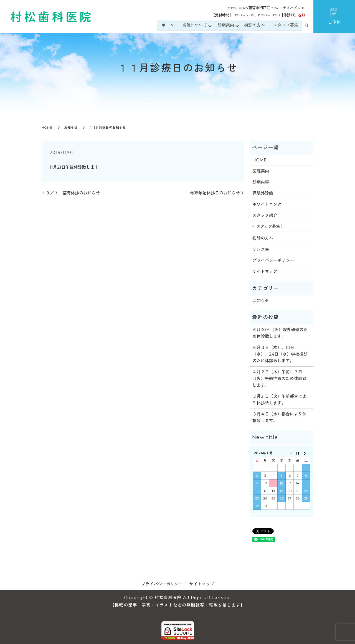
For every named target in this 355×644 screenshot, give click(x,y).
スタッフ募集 (286, 25)
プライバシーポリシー (273, 260)
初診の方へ (254, 25)
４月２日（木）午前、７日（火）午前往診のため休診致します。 (279, 378)
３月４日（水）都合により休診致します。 (279, 417)
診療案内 (225, 25)
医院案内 (261, 171)
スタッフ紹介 (265, 215)
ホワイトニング (267, 204)
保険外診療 (263, 193)
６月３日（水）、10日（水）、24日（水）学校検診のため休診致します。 (280, 354)
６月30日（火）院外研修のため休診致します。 (280, 333)
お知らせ (71, 127)
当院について (194, 25)
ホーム (167, 25)
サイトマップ (265, 271)
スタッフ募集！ (270, 226)
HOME (47, 127)
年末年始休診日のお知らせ (215, 193)
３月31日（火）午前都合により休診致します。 (279, 400)
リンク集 (261, 249)
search (306, 26)
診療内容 (261, 182)
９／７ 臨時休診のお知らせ (73, 193)
